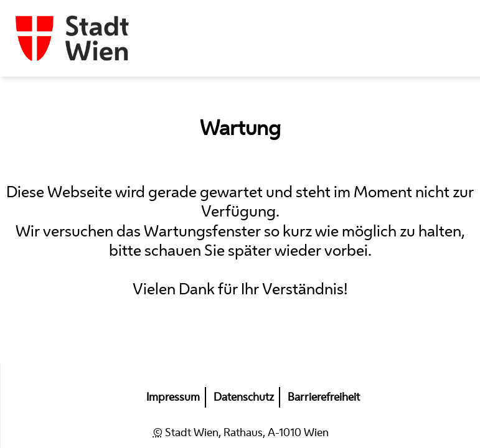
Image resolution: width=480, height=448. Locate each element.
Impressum (173, 397)
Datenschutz (244, 397)
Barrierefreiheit (324, 397)
